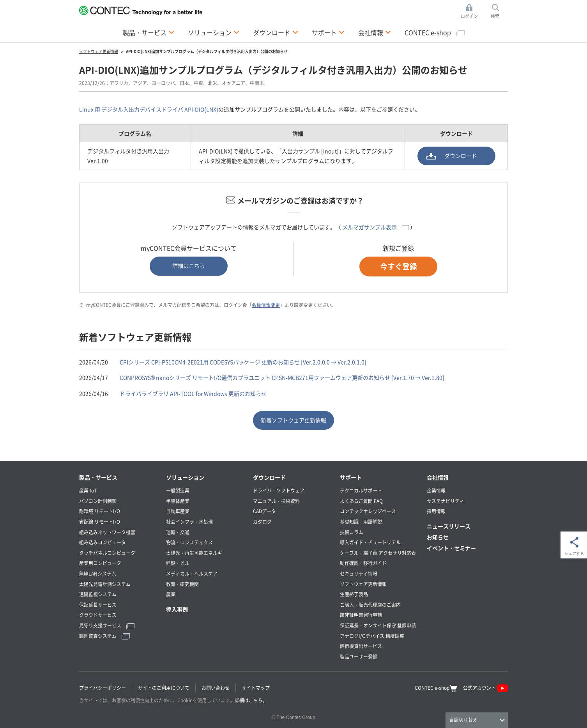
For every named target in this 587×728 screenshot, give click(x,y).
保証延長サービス (98, 605)
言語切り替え (463, 720)
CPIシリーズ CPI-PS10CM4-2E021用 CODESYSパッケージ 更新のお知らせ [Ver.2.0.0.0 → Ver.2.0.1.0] (243, 362)
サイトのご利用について (164, 688)
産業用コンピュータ (100, 563)
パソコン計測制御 (98, 501)
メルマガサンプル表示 (376, 227)
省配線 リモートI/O (100, 522)
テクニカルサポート (361, 490)
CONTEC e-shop (435, 32)
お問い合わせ (216, 688)
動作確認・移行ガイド (363, 563)
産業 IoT (88, 490)
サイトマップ (256, 688)
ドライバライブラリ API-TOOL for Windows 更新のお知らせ (193, 393)
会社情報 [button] (375, 32)
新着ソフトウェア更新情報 (293, 420)
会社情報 (438, 477)
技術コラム (352, 532)
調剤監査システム (104, 636)
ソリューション (185, 477)
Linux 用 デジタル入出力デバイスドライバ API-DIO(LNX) (149, 109)
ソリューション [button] (214, 32)
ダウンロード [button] (276, 32)
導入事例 (177, 609)
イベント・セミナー (451, 548)
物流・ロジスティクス (189, 542)
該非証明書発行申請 (361, 615)
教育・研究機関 (182, 584)
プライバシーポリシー (103, 688)
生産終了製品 (354, 594)
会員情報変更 (266, 305)
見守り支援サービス (107, 625)
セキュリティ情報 (359, 573)
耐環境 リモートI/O (100, 511)
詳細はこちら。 (251, 700)
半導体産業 (178, 501)
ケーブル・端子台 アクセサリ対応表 (378, 553)
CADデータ (264, 511)
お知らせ (438, 537)
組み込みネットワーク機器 (107, 532)
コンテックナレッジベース (368, 511)
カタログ (262, 522)
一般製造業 (178, 490)
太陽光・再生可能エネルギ (194, 553)
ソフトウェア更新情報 (363, 584)
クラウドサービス (98, 615)
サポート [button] (328, 32)
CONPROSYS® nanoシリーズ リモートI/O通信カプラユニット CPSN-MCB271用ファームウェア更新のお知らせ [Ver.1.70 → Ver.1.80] (282, 377)
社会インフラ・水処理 (189, 522)
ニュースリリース (449, 526)
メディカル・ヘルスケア (192, 573)
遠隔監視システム (98, 594)
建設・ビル (178, 563)
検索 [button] (499, 12)
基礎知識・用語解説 (361, 522)
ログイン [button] (471, 12)
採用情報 (436, 511)
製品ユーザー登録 (359, 656)
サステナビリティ (446, 501)
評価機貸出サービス (361, 646)
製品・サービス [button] (149, 32)
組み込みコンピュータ (103, 542)
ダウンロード (461, 156)
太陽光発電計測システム (105, 584)
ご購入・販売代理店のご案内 (370, 605)
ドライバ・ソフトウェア (279, 490)
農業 (171, 594)
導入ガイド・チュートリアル (370, 542)
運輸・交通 (178, 532)
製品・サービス (98, 477)
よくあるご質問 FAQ (361, 501)
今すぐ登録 (399, 266)
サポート (351, 477)
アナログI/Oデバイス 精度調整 (372, 636)
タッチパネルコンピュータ (107, 553)
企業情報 (436, 490)
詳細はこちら (189, 266)
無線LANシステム (98, 573)
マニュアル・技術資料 (276, 501)
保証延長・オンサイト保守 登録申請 (378, 625)
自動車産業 (178, 511)
